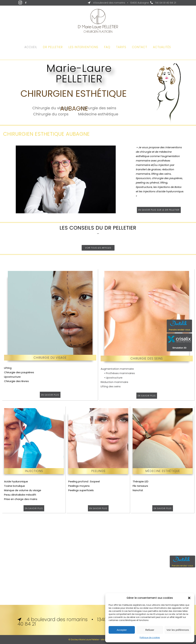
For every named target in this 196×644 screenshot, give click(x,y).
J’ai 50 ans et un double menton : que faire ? (98, 272)
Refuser (150, 630)
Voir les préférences (178, 630)
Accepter (122, 630)
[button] (189, 598)
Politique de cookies (150, 637)
